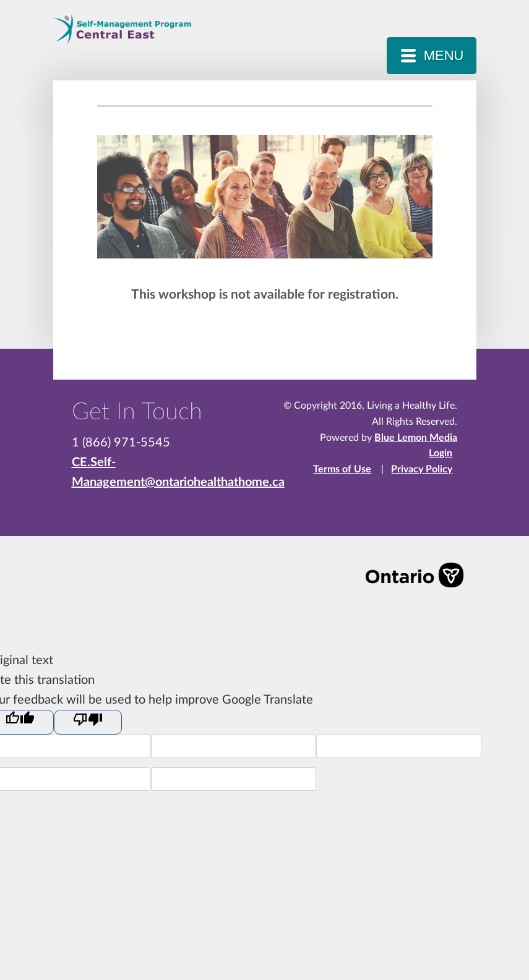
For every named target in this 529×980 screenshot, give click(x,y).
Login (441, 453)
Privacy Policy (422, 469)
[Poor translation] (88, 722)
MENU (444, 55)
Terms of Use (342, 469)
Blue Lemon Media (416, 438)
